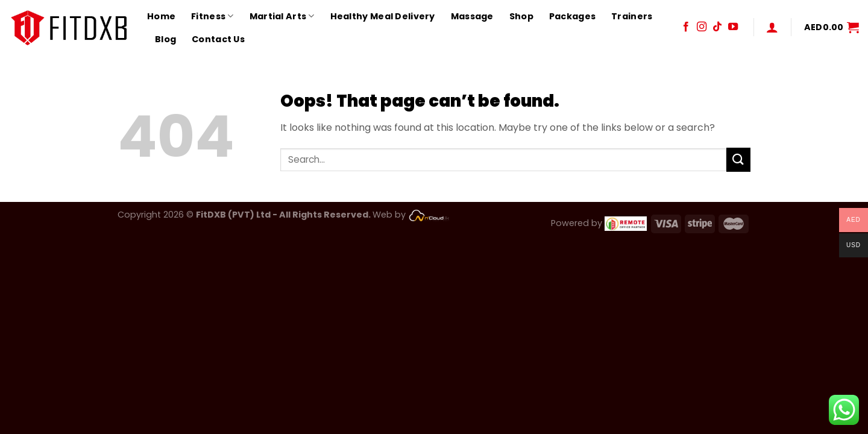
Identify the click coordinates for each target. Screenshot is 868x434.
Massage (472, 16)
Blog (165, 39)
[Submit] (738, 159)
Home (161, 16)
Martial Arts (282, 16)
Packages (572, 16)
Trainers (632, 16)
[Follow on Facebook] (686, 27)
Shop (521, 16)
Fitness (212, 16)
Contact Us (218, 39)
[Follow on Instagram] (702, 27)
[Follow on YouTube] (733, 27)
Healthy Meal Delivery (383, 16)
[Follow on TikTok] (717, 27)
